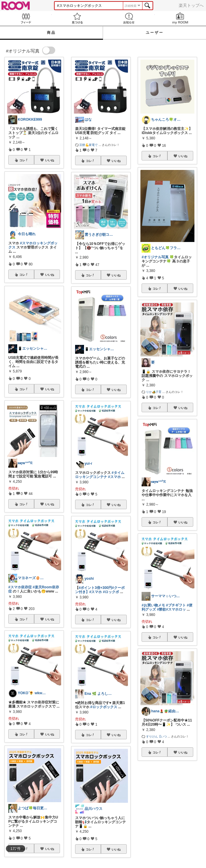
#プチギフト (176, 605)
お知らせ (129, 18)
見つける (77, 18)
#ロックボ (111, 592)
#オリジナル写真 (155, 257)
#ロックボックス (104, 707)
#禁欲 (162, 609)
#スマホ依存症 (20, 587)
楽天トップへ (191, 5)
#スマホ (114, 477)
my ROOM (180, 18)
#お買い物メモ (153, 605)
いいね (50, 160)
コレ (24, 160)
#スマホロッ (176, 609)
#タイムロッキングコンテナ (100, 475)
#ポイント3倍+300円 (95, 588)
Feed (26, 18)
